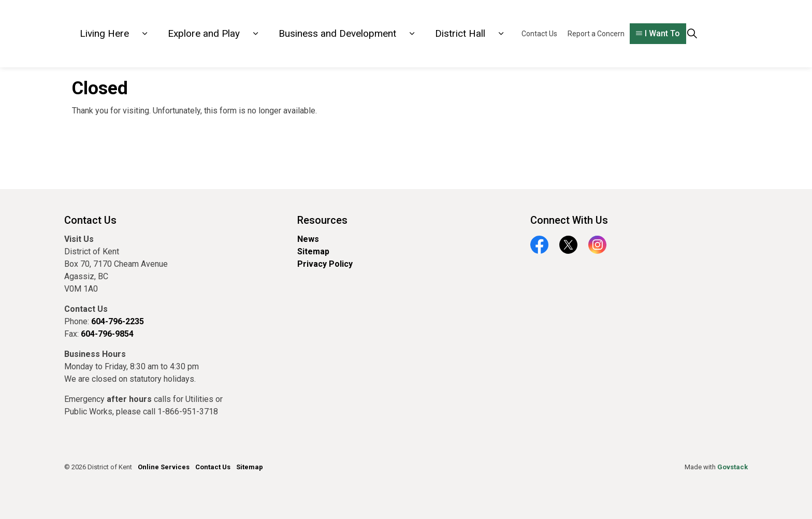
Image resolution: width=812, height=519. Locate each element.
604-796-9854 (107, 334)
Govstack (733, 467)
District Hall (460, 33)
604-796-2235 (118, 321)
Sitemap (313, 251)
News (308, 239)
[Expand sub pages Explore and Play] (255, 34)
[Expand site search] (692, 34)
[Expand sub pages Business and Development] (412, 34)
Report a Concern (596, 34)
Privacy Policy (325, 264)
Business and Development (337, 33)
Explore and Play (204, 33)
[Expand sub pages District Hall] (501, 34)
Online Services (164, 467)
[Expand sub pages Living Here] (144, 34)
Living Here (104, 33)
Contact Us (539, 34)
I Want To (658, 34)
